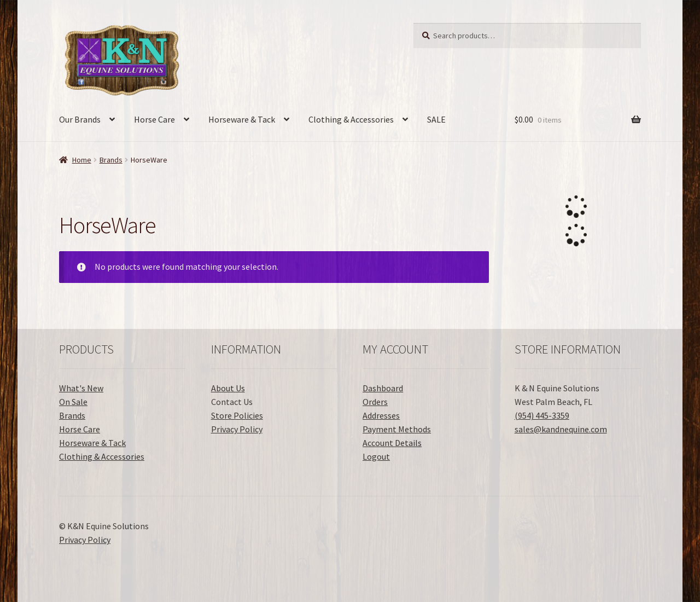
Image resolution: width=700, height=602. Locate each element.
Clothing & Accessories (351, 119)
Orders (375, 402)
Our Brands (80, 119)
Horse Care (154, 119)
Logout (376, 456)
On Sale (73, 402)
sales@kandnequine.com (561, 429)
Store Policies (237, 415)
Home (82, 160)
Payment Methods (397, 429)
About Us (228, 388)
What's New (81, 388)
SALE (436, 119)
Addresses (381, 415)
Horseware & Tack (242, 119)
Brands (111, 160)
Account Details (392, 443)
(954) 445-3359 (542, 415)
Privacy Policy (237, 429)
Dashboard (383, 388)
